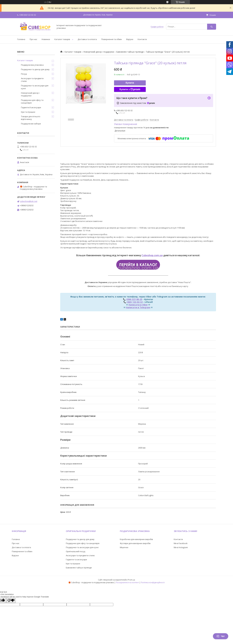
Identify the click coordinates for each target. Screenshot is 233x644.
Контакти (142, 39)
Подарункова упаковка (32, 65)
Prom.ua (131, 580)
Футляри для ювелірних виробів (135, 543)
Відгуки (130, 39)
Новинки (46, 39)
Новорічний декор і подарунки (99, 52)
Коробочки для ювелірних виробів (136, 539)
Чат (221, 636)
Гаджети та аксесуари (76, 559)
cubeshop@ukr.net (29, 201)
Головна (21, 39)
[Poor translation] (11, 600)
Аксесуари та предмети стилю (32, 80)
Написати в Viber (138, 305)
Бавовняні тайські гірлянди (130, 52)
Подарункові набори (31, 124)
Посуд (24, 74)
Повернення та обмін (112, 39)
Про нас (33, 39)
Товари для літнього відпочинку (31, 118)
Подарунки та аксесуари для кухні (35, 87)
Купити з (130, 89)
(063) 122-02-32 (135, 302)
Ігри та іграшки (28, 112)
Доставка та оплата (87, 39)
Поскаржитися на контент (127, 582)
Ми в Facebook (181, 543)
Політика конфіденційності (153, 582)
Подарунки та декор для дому (35, 69)
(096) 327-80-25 (134, 299)
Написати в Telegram (138, 307)
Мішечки (124, 547)
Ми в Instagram (181, 547)
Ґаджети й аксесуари (31, 107)
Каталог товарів (62, 39)
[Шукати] (212, 27)
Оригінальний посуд (75, 551)
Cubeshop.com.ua (152, 255)
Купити (130, 83)
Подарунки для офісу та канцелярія (32, 101)
